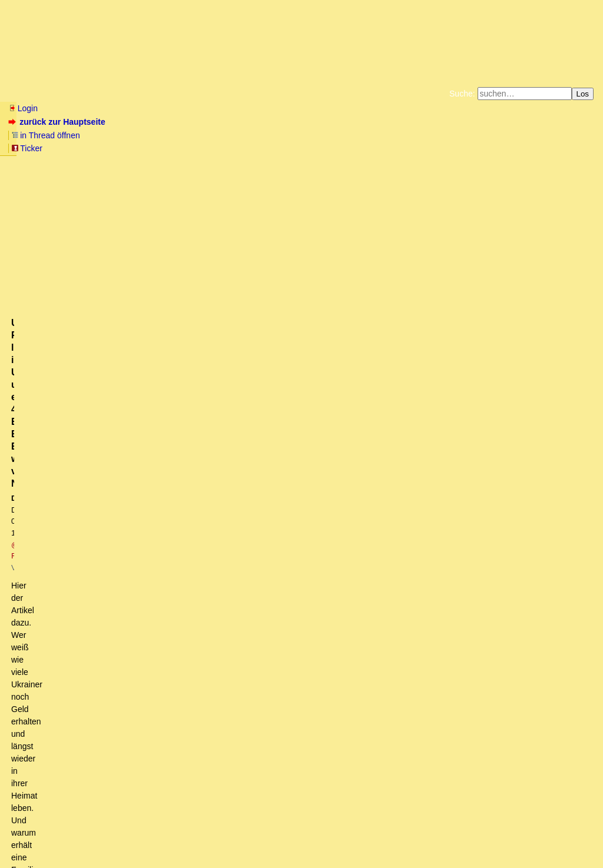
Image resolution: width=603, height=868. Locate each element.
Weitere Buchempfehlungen (325, 147)
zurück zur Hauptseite (58, 122)
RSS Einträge (30, 836)
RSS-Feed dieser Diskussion (542, 302)
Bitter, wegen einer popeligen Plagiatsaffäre (128, 444)
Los (583, 94)
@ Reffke (166, 198)
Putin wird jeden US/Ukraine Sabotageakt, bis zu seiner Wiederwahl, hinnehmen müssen (219, 388)
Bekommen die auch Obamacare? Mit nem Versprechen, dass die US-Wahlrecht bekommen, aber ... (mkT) (265, 544)
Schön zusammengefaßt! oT (111, 621)
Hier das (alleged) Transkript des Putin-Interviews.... (146, 510)
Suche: (462, 94)
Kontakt (109, 836)
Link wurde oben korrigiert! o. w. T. (88, 344)
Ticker (199, 122)
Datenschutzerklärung (438, 138)
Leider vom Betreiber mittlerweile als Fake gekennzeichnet (168, 566)
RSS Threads (73, 836)
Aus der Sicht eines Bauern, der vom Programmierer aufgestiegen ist (178, 610)
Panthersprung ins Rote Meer (79, 477)
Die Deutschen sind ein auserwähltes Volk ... (107, 666)
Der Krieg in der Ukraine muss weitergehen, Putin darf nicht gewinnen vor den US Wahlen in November (232, 499)
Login (23, 108)
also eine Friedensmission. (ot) (90, 655)
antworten (42, 278)
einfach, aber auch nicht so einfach (114, 721)
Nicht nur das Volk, (60, 744)
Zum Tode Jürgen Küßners (264, 138)
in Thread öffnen (145, 122)
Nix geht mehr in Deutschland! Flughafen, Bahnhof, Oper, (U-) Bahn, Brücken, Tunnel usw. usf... (201, 688)
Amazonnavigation (416, 147)
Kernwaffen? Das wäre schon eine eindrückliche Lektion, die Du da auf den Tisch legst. (216, 421)
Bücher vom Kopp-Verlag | (358, 138)
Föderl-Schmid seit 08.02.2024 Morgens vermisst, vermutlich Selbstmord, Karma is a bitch (206, 433)
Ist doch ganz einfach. (83, 710)
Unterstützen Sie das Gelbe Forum (137, 147)
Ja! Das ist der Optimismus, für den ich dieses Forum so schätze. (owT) (165, 677)
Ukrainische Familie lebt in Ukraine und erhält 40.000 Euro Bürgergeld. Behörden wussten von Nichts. (233, 699)
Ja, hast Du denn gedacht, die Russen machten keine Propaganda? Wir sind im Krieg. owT (234, 577)
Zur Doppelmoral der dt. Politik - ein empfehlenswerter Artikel (136, 755)
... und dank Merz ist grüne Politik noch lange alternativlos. (148, 366)
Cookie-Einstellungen (486, 147)
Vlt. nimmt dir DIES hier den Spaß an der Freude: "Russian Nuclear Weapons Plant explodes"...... (228, 377)
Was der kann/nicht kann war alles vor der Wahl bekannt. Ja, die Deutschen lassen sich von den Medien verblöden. (245, 355)
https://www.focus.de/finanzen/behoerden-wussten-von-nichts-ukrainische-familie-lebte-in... (177, 250)
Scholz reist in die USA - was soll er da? (107, 488)
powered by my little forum (302, 854)
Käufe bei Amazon (244, 147)
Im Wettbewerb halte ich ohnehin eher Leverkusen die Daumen (149, 733)
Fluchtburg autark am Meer (173, 138)
